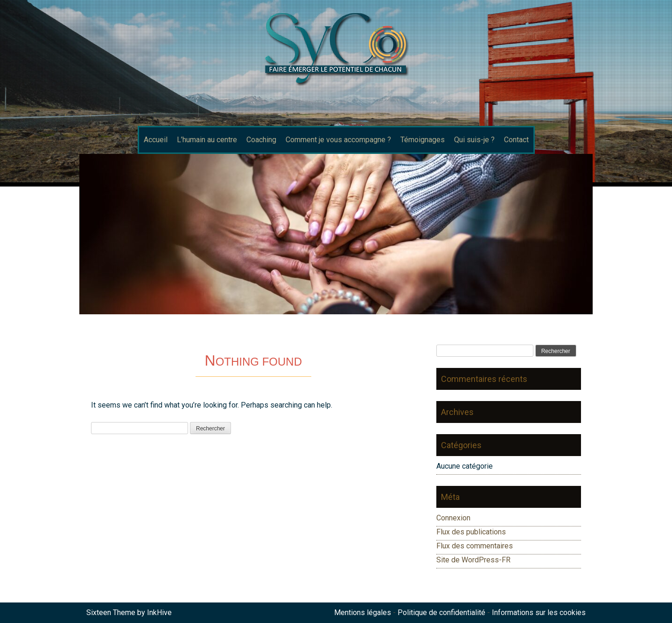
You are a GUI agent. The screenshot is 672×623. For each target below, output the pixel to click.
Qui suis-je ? (474, 140)
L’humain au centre (207, 140)
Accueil (156, 140)
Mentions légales (363, 613)
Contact (516, 140)
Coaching (261, 140)
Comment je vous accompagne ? (338, 140)
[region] (336, 234)
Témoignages (423, 140)
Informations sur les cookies (539, 613)
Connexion (453, 518)
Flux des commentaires (475, 546)
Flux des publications (471, 532)
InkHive (159, 613)
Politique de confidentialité (441, 613)
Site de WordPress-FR (473, 560)
